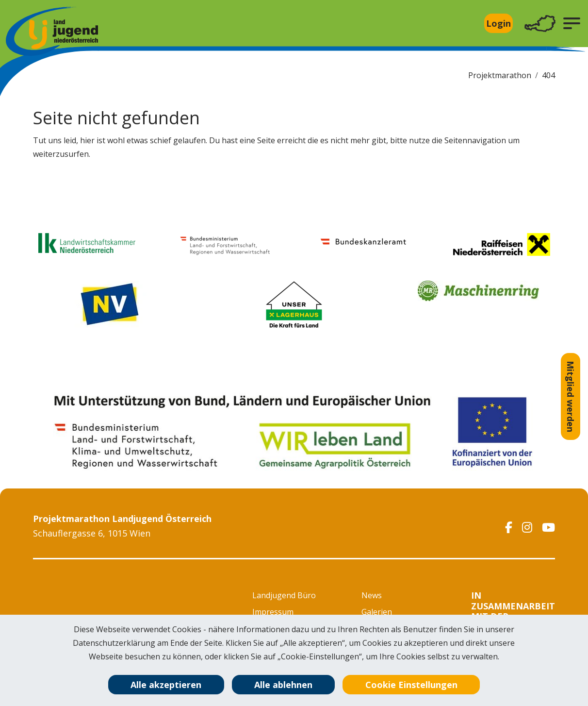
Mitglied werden (571, 396)
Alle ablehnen (283, 685)
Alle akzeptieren (166, 685)
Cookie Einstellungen (411, 685)
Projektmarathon (500, 75)
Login (498, 23)
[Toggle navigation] (540, 24)
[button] (572, 23)
